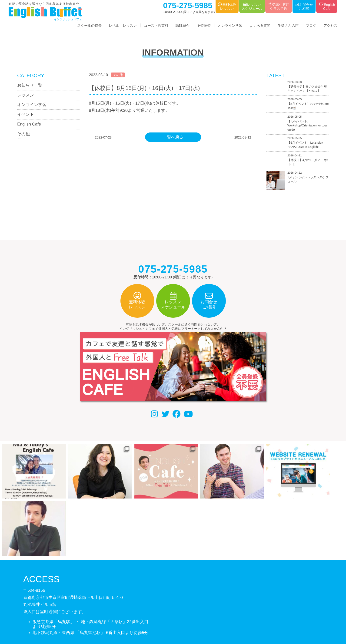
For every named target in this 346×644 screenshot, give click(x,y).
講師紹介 (183, 25)
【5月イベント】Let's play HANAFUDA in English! (305, 145)
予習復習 (204, 25)
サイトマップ (204, 620)
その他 (23, 134)
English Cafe (29, 124)
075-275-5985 (51, 592)
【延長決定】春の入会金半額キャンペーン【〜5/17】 (307, 89)
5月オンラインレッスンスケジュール (308, 179)
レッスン (26, 95)
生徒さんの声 (288, 25)
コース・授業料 (156, 25)
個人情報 (160, 620)
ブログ (311, 25)
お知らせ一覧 (30, 85)
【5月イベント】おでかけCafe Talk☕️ (308, 106)
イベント (26, 114)
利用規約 (180, 620)
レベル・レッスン (123, 25)
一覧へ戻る (173, 137)
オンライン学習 (230, 25)
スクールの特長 (89, 25)
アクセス (330, 25)
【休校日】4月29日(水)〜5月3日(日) (308, 162)
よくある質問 (260, 25)
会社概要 (139, 620)
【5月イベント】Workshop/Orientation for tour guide (307, 125)
